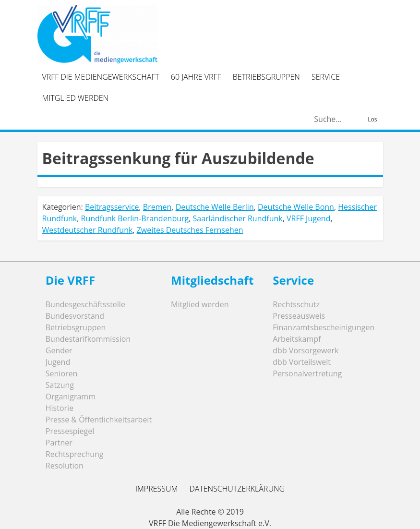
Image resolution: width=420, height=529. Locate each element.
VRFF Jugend (308, 218)
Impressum (156, 489)
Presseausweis (299, 316)
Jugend (58, 362)
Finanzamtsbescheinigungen (324, 327)
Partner (59, 443)
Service (326, 77)
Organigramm (71, 397)
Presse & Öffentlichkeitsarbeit (99, 420)
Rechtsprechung (75, 454)
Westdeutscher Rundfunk (88, 230)
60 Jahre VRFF (196, 77)
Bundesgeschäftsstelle (85, 304)
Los (372, 119)
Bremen (157, 207)
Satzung (60, 385)
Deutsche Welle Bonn (296, 207)
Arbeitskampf (297, 339)
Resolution (65, 466)
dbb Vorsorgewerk (306, 350)
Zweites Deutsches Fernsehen (190, 230)
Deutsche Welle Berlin (215, 207)
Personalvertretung (307, 373)
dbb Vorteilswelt (302, 362)
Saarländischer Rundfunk (238, 218)
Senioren (62, 373)
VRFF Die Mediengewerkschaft (101, 77)
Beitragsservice (112, 207)
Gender (59, 350)
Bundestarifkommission (88, 339)
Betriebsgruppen (266, 77)
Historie (60, 408)
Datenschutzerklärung (237, 489)
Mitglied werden (76, 98)
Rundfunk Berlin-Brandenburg (135, 218)
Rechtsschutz (296, 304)
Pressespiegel (70, 431)
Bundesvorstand (75, 316)
